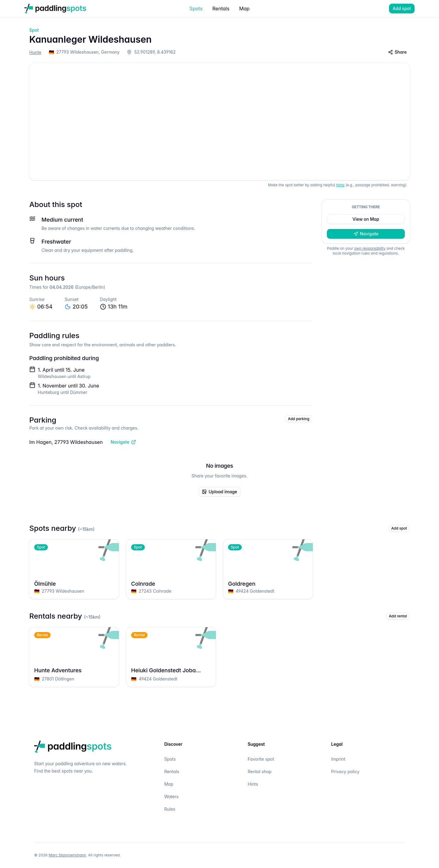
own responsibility (370, 248)
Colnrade (171, 584)
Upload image (220, 492)
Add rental (398, 616)
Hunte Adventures (74, 670)
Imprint (338, 759)
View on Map (366, 219)
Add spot (402, 8)
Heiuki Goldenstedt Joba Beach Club (171, 670)
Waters (171, 797)
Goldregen (268, 584)
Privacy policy (345, 772)
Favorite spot (261, 759)
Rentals (221, 9)
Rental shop (259, 772)
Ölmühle (74, 584)
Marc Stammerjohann (67, 855)
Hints (253, 784)
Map (244, 9)
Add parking (299, 419)
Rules (170, 809)
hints (340, 185)
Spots (196, 9)
